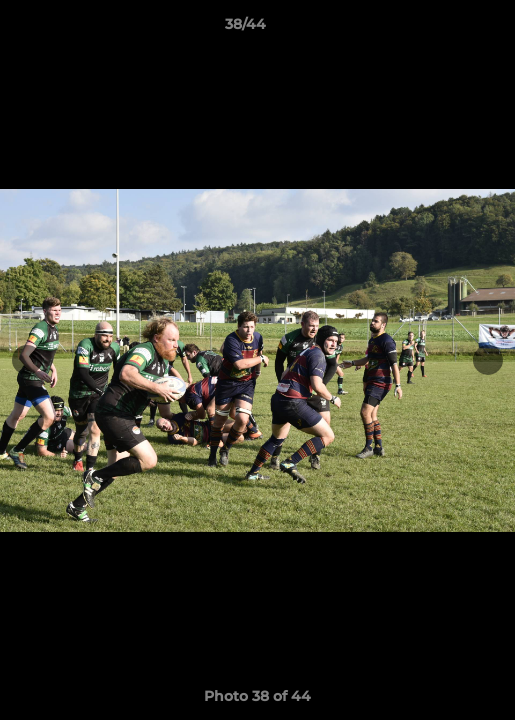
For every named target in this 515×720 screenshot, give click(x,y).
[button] (443, 29)
